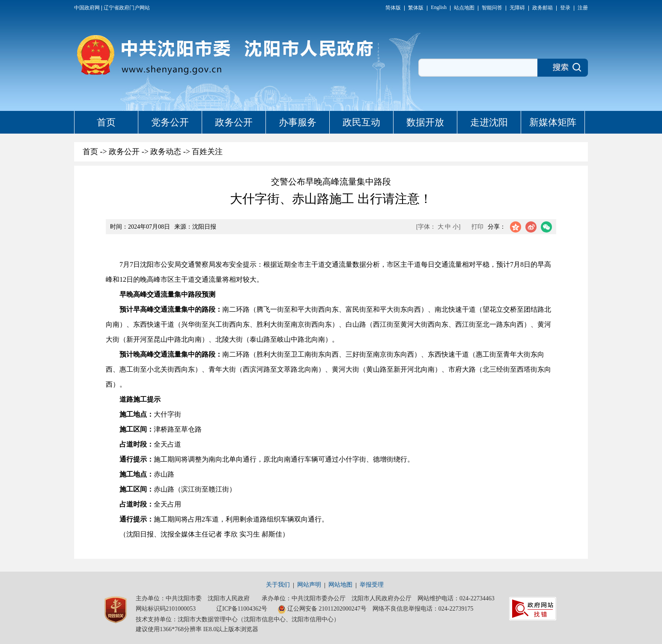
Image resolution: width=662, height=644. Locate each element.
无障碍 (517, 8)
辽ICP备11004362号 (242, 609)
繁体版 (416, 8)
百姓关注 (207, 152)
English (439, 7)
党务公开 (170, 122)
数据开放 (425, 122)
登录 (565, 8)
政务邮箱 (543, 8)
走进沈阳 (489, 122)
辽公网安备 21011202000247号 (322, 609)
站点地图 (464, 8)
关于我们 (278, 585)
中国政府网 (87, 8)
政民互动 (361, 122)
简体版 (393, 8)
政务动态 (166, 152)
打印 (477, 227)
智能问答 (492, 8)
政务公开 (234, 122)
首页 (106, 122)
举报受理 (372, 585)
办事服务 (298, 122)
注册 (583, 8)
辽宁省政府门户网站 (127, 8)
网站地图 (340, 585)
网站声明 (309, 585)
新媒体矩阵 (553, 122)
